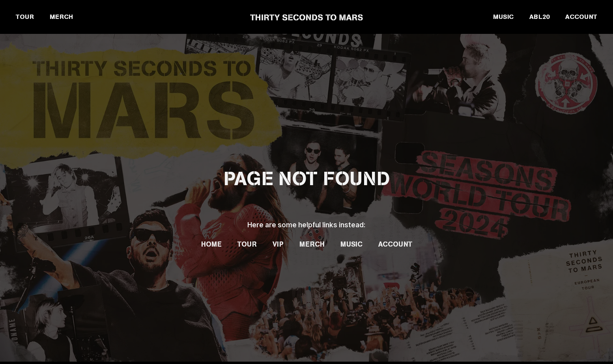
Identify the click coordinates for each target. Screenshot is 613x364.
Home (211, 244)
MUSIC (503, 17)
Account (395, 244)
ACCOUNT (581, 17)
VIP (278, 244)
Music (351, 244)
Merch (312, 244)
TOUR (25, 17)
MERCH (61, 17)
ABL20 (539, 17)
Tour (247, 244)
